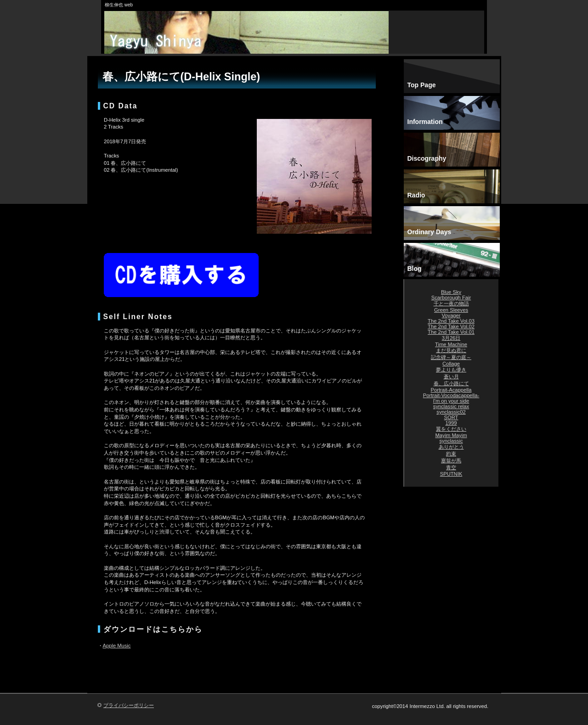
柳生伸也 (248, 41)
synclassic (451, 441)
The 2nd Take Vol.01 (451, 332)
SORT (451, 417)
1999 (451, 423)
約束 (451, 454)
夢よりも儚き (451, 370)
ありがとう (451, 447)
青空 (451, 467)
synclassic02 (451, 412)
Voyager (451, 315)
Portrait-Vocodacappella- (451, 395)
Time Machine (451, 344)
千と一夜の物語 (451, 303)
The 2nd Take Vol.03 (451, 321)
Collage (451, 364)
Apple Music (117, 646)
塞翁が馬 (451, 461)
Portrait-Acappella (451, 390)
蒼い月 (451, 377)
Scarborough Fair (451, 298)
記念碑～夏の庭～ (451, 357)
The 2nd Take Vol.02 (451, 326)
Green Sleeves (451, 310)
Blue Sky (451, 292)
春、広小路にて (451, 383)
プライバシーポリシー (129, 705)
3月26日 (451, 338)
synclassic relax (451, 406)
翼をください (451, 429)
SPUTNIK (451, 474)
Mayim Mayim (451, 435)
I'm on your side (451, 401)
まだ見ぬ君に (451, 350)
